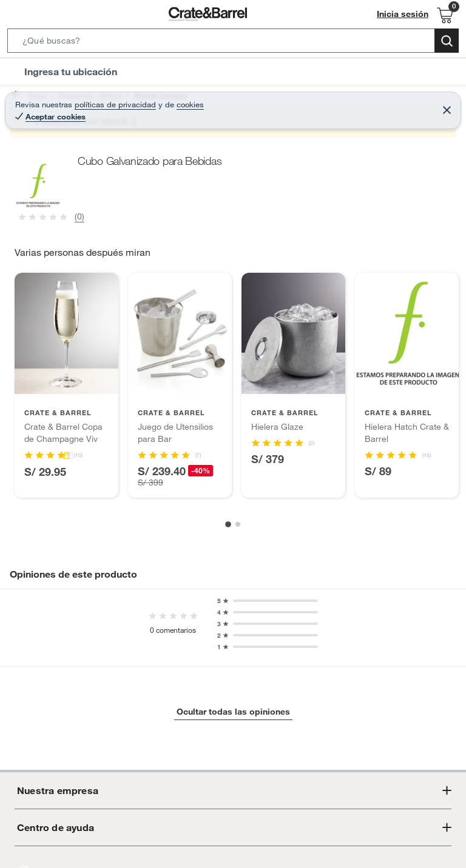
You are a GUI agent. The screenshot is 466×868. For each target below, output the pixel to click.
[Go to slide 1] (228, 524)
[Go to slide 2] (238, 524)
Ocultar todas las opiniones (233, 712)
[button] (233, 43)
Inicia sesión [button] (406, 14)
